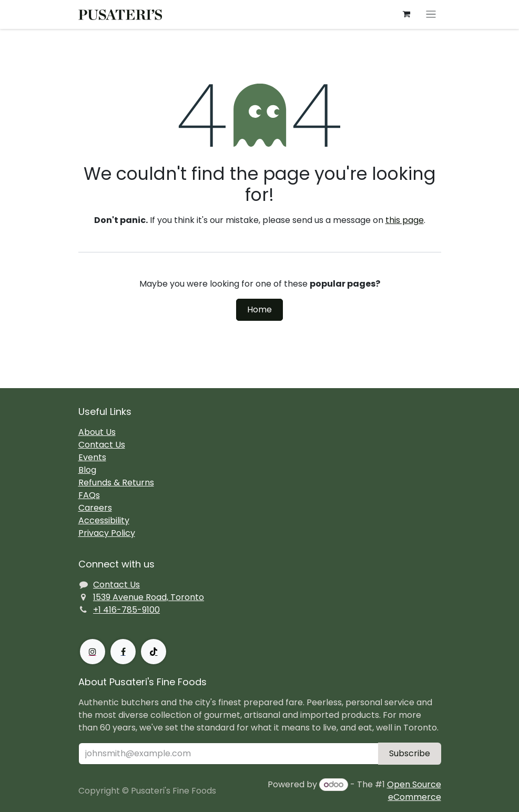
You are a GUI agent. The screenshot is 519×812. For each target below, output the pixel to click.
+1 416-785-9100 (126, 610)
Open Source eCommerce (414, 791)
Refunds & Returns (116, 483)
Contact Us (102, 445)
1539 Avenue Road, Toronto (149, 597)
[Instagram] (93, 652)
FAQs (89, 495)
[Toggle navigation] (431, 14)
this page (405, 220)
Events (92, 457)
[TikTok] (154, 652)
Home (259, 309)
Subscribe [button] (410, 753)
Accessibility (104, 520)
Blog (87, 470)
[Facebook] (123, 652)
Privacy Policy (107, 533)
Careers (95, 508)
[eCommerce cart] (406, 14)
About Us (97, 432)
